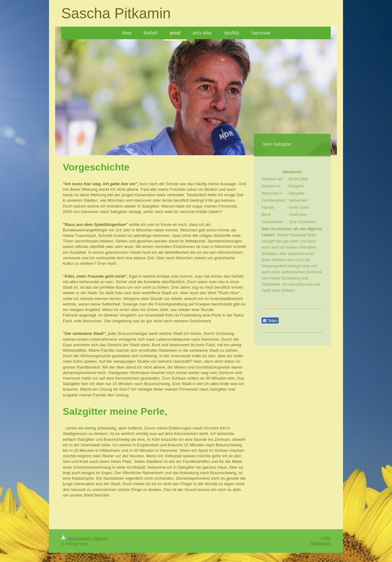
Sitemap (100, 538)
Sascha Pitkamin (116, 13)
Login (326, 538)
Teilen (270, 321)
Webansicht (321, 543)
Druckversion (76, 538)
